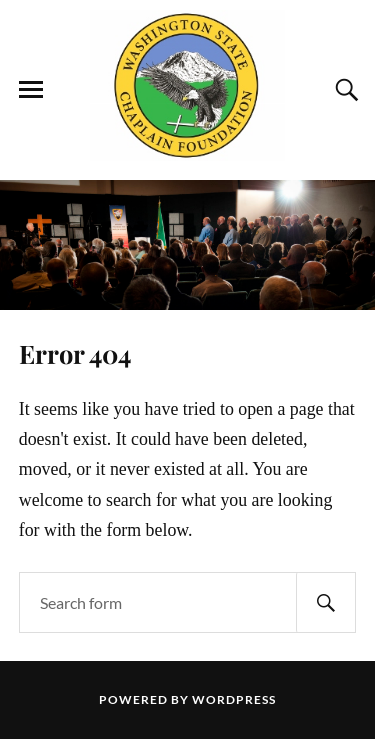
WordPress (234, 699)
